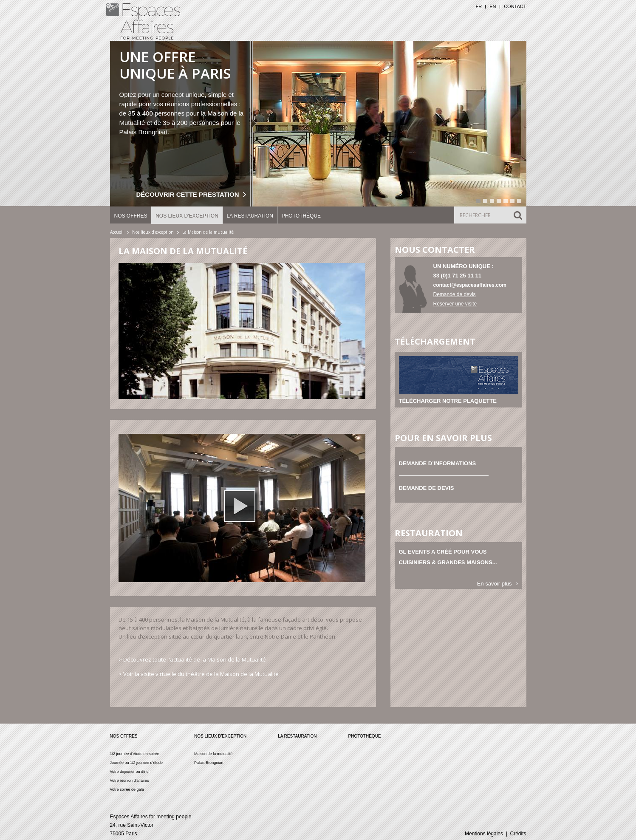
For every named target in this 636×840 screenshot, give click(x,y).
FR (479, 6)
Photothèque (301, 216)
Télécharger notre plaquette (448, 401)
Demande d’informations (438, 463)
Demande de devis (455, 294)
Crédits (518, 834)
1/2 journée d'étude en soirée (135, 754)
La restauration (250, 216)
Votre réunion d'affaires (130, 781)
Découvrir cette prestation (188, 194)
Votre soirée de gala (127, 789)
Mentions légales (484, 834)
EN (493, 6)
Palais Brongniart (209, 763)
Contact (515, 6)
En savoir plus (495, 584)
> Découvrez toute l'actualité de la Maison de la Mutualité (192, 659)
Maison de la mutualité (213, 754)
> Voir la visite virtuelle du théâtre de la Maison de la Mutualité (199, 674)
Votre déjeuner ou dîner (130, 772)
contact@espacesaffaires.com (470, 285)
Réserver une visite (455, 304)
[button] (240, 506)
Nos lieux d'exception (187, 216)
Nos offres (131, 216)
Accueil (117, 232)
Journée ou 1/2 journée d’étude (137, 763)
